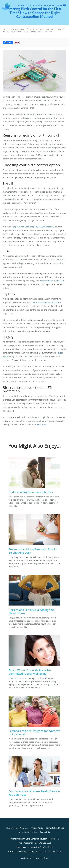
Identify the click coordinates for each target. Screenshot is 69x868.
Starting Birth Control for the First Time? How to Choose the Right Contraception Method (34, 30)
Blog (41, 29)
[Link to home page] (7, 6)
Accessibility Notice (28, 832)
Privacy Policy (37, 828)
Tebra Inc (23, 828)
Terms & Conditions (55, 828)
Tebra (46, 858)
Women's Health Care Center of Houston (19, 29)
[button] (65, 5)
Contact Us (45, 832)
